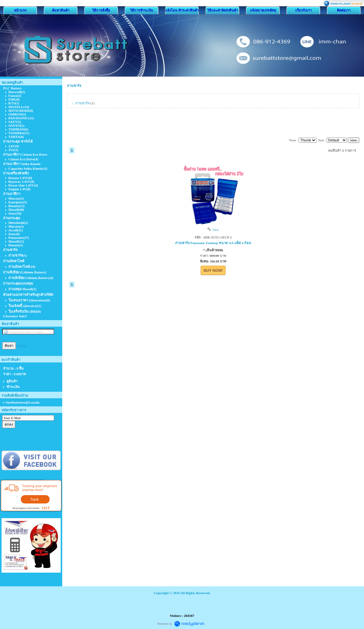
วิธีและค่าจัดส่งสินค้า (223, 10)
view (213, 229)
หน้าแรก (20, 10)
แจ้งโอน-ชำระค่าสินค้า (182, 10)
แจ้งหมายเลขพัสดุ (263, 10)
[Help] (22, 346)
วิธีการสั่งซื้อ (101, 10)
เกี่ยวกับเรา (303, 10)
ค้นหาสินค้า (61, 10)
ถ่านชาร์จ (74, 86)
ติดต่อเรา (344, 10)
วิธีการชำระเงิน (142, 10)
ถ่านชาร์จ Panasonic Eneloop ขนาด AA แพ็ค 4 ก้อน (213, 243)
